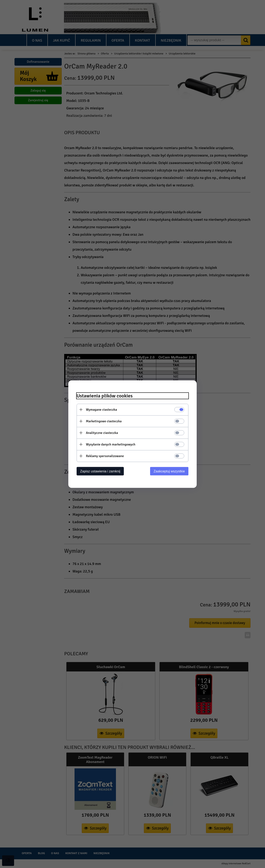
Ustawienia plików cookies (105, 396)
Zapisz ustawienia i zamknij (100, 471)
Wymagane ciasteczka (101, 409)
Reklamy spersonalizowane (105, 456)
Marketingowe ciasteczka (104, 421)
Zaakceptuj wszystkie (169, 471)
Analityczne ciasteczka (102, 433)
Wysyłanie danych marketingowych (111, 444)
